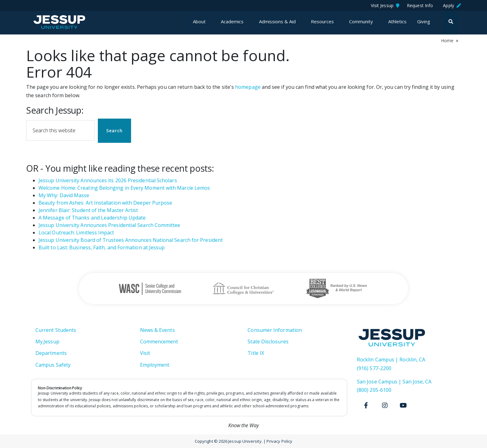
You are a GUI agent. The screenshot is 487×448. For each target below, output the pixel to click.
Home (447, 41)
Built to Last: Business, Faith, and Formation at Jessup (102, 247)
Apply (452, 5)
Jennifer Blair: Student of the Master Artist (88, 210)
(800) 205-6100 (374, 390)
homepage (248, 87)
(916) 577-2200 (374, 368)
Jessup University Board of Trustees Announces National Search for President (131, 240)
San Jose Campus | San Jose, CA (394, 382)
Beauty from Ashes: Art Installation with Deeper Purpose (105, 203)
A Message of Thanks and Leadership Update (92, 218)
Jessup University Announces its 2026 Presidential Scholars (108, 180)
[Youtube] (403, 405)
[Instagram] (385, 405)
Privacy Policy (279, 441)
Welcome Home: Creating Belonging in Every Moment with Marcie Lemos (124, 188)
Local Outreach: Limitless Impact (76, 233)
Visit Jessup (385, 5)
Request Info (421, 5)
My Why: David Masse (64, 195)
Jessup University (64, 22)
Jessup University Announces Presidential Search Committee (109, 225)
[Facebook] (366, 405)
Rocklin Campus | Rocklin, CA (391, 360)
